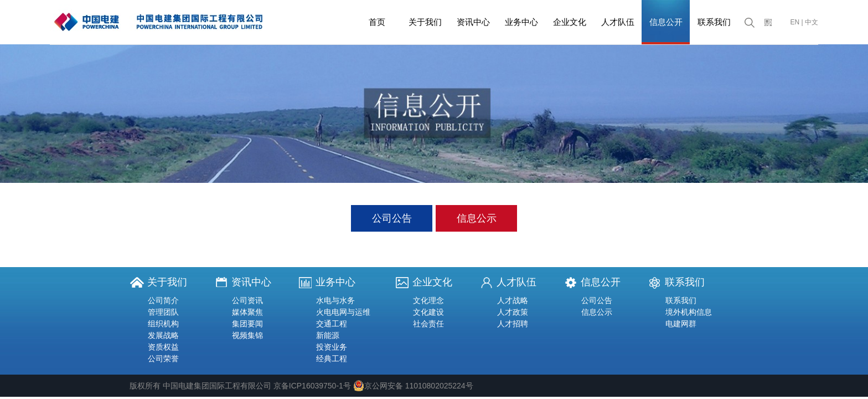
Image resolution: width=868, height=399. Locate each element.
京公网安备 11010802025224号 (413, 386)
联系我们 (714, 22)
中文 (812, 22)
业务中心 (521, 22)
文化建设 (428, 312)
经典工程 (332, 359)
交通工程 (332, 324)
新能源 (328, 335)
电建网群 (681, 324)
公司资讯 (247, 300)
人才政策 (513, 312)
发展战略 (163, 335)
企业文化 (570, 22)
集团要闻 (247, 324)
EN (795, 22)
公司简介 (163, 300)
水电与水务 (335, 300)
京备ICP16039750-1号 (312, 386)
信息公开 (666, 22)
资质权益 (163, 347)
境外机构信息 (689, 312)
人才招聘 (513, 324)
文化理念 (428, 300)
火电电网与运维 (343, 312)
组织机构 (163, 324)
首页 (377, 22)
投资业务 (332, 347)
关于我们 (425, 22)
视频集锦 (247, 335)
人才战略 (513, 300)
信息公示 (477, 218)
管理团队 (163, 312)
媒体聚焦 (247, 312)
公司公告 (392, 218)
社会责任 (428, 324)
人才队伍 (618, 22)
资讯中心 (473, 22)
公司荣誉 (163, 359)
